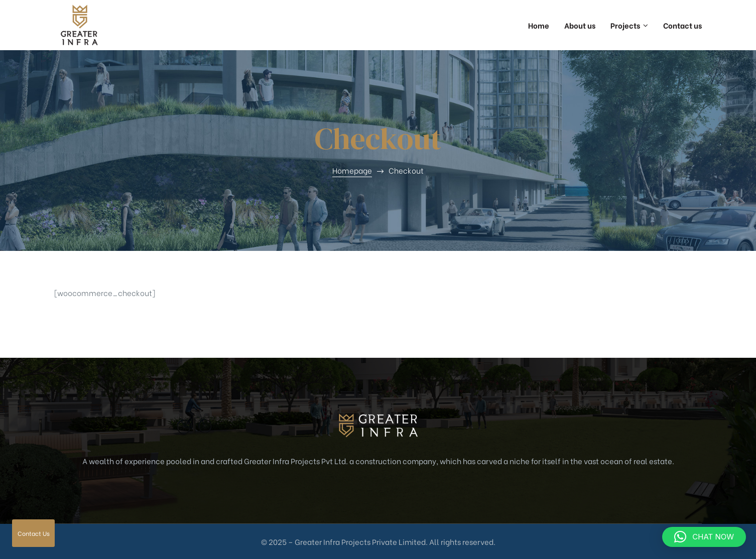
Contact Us (34, 533)
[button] (704, 537)
